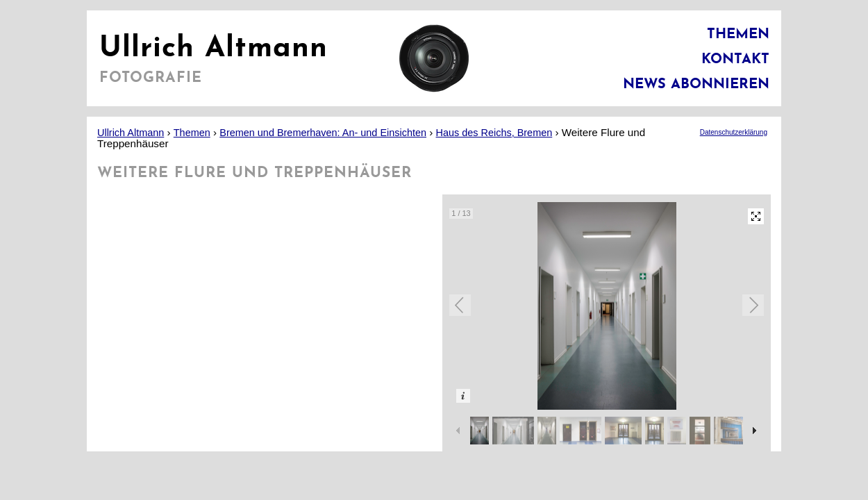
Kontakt (735, 60)
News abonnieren (696, 85)
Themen (738, 35)
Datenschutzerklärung (734, 132)
